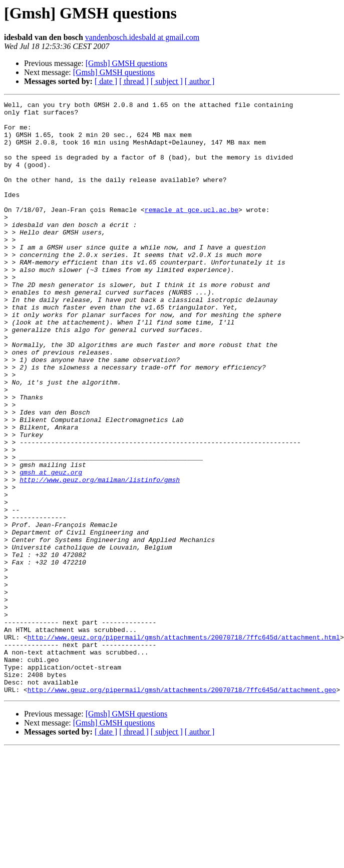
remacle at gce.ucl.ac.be (192, 232)
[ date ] (106, 81)
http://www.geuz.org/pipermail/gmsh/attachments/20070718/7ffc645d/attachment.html (184, 745)
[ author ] (200, 81)
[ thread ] (134, 81)
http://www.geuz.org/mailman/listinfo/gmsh (100, 556)
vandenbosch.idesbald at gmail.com (142, 37)
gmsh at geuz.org (51, 547)
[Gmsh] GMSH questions (127, 63)
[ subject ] (167, 81)
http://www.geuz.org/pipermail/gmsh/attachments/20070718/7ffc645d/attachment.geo (182, 808)
